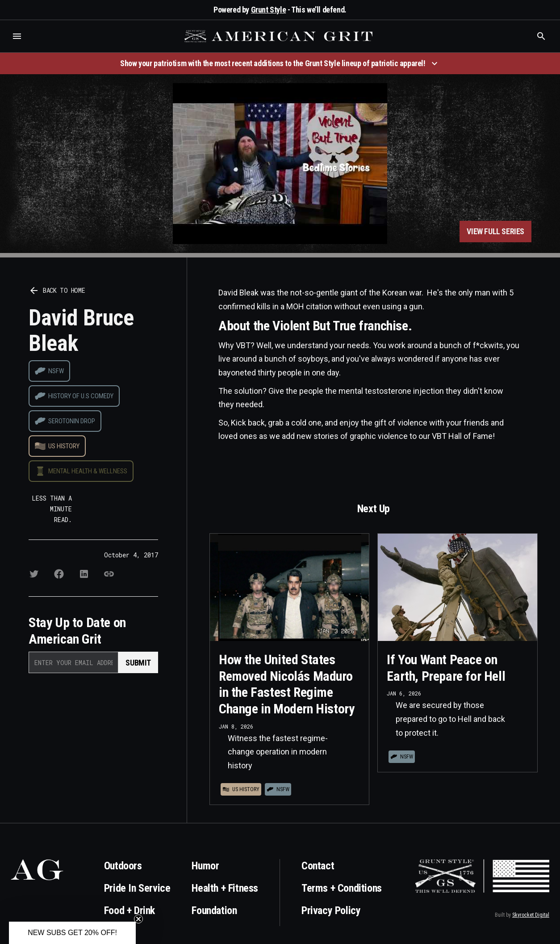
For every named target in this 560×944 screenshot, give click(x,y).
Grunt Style (269, 10)
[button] (17, 36)
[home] (280, 36)
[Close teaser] (138, 919)
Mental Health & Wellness (88, 471)
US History (64, 446)
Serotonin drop (72, 421)
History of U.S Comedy (81, 396)
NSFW (56, 371)
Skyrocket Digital (531, 915)
